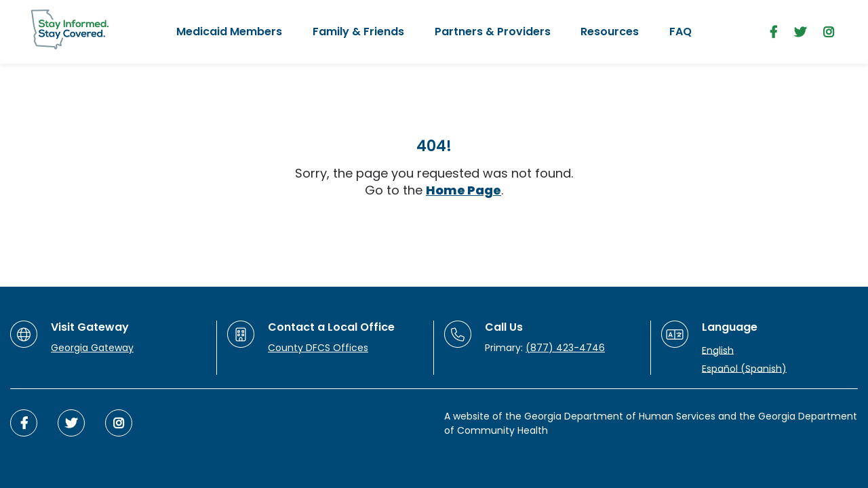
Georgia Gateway (92, 348)
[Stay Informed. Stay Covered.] (70, 30)
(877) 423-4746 (565, 348)
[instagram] (829, 32)
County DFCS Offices (318, 348)
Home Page (463, 190)
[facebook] (773, 32)
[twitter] (800, 32)
